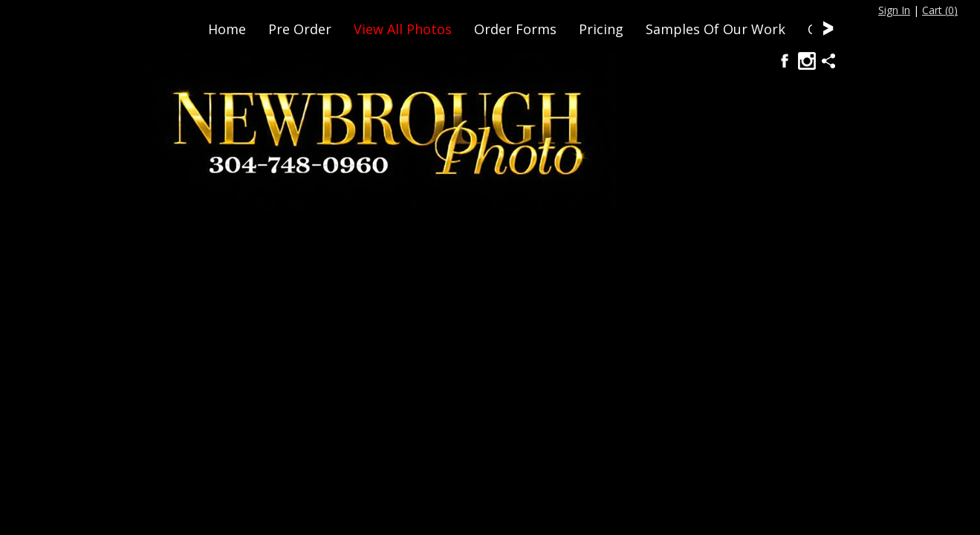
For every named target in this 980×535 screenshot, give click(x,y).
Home (227, 29)
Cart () (940, 10)
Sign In (894, 10)
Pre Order (300, 29)
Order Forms (515, 29)
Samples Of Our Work (715, 29)
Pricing (601, 29)
